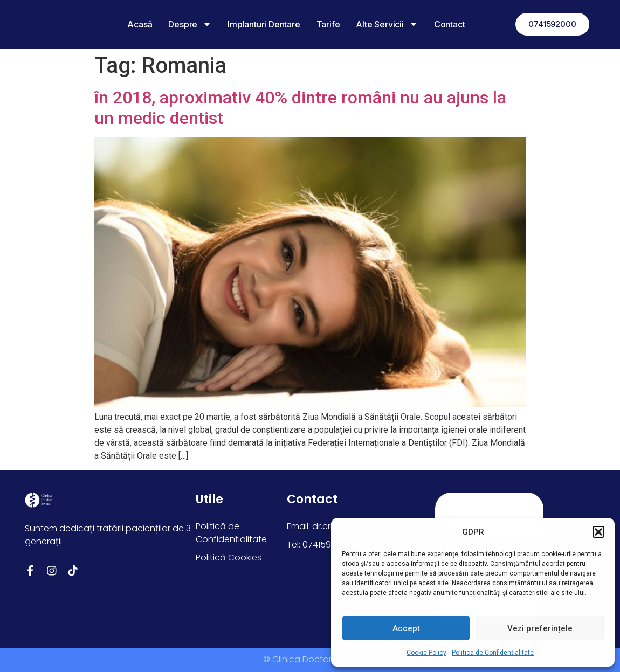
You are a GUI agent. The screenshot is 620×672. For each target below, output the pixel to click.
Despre (183, 24)
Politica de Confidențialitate (493, 653)
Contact (443, 24)
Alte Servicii (380, 24)
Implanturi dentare (257, 24)
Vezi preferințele (540, 628)
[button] (598, 532)
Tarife (321, 24)
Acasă (133, 24)
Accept (406, 628)
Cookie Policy (426, 653)
